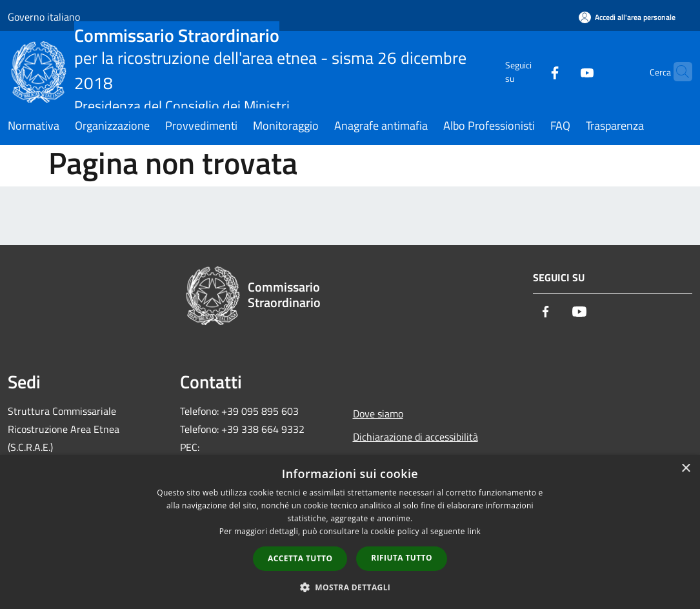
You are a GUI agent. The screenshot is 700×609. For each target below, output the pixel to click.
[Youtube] (562, 71)
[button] (350, 587)
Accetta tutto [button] (300, 558)
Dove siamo (378, 414)
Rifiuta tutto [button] (402, 558)
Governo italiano (44, 17)
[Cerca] (677, 72)
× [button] (685, 469)
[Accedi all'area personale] (627, 17)
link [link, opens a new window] (474, 531)
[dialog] (350, 532)
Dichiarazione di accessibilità (415, 437)
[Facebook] (530, 71)
